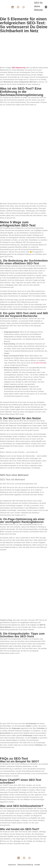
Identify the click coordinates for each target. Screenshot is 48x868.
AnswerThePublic (40, 363)
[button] (46, 7)
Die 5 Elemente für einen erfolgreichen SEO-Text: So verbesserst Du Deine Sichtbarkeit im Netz (24, 25)
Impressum (12, 865)
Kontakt (37, 865)
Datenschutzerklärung (25, 865)
